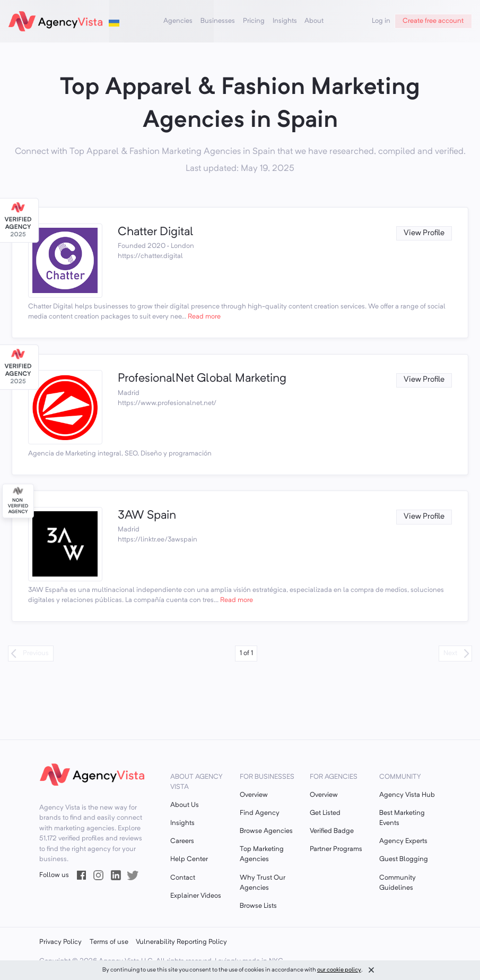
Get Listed (325, 813)
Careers (182, 841)
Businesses (218, 21)
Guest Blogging (404, 859)
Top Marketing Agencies (262, 854)
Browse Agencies (266, 831)
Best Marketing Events (402, 818)
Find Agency (260, 813)
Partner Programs (336, 849)
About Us (185, 805)
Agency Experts (403, 841)
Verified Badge (332, 831)
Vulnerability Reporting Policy (181, 942)
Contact (183, 878)
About (314, 21)
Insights (285, 21)
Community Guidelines (398, 883)
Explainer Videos (196, 896)
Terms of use (109, 942)
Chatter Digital (156, 232)
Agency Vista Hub (407, 795)
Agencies (178, 21)
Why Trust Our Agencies (263, 883)
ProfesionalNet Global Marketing (202, 379)
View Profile (424, 233)
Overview (254, 795)
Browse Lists (258, 906)
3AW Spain (147, 515)
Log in (381, 21)
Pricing (254, 21)
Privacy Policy (60, 942)
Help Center (189, 859)
